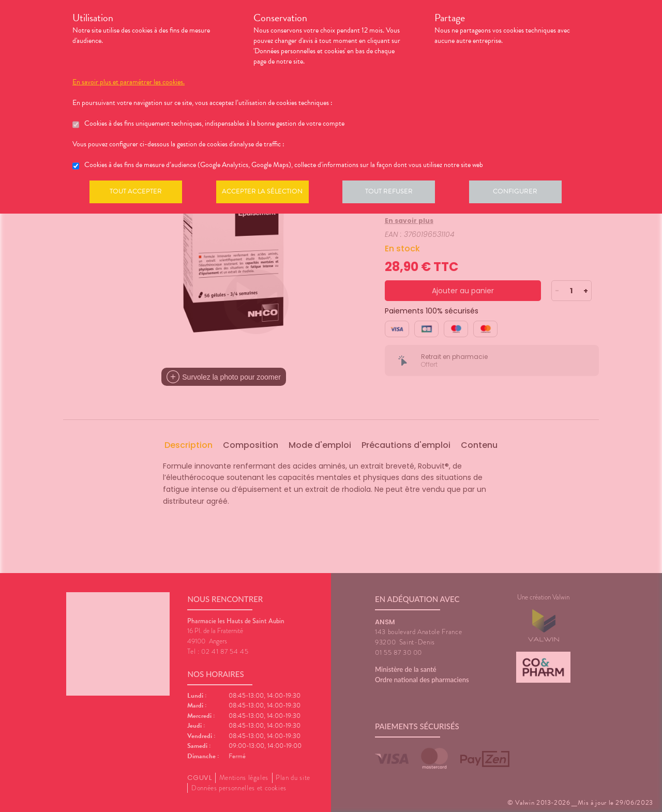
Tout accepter (137, 193)
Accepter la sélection (267, 193)
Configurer (525, 193)
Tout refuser (396, 193)
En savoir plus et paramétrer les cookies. (129, 82)
